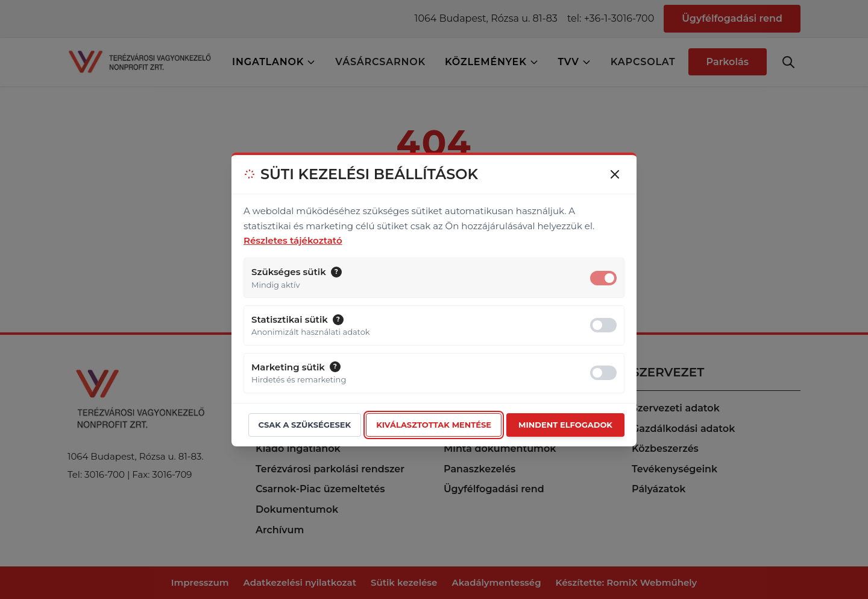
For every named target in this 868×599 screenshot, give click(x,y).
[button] (336, 272)
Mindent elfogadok (565, 425)
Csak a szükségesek (305, 425)
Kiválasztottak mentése (434, 425)
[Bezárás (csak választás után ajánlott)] (615, 174)
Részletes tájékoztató (293, 240)
